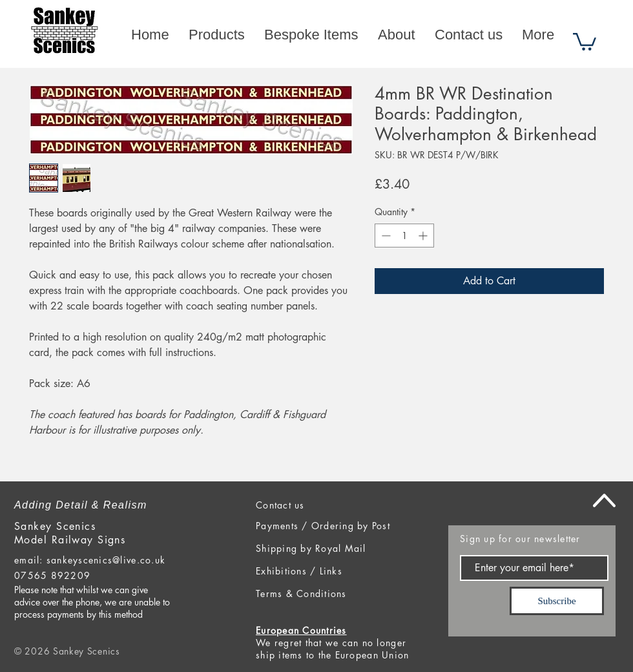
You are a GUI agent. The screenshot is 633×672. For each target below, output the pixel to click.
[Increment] (424, 236)
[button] (585, 41)
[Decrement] (385, 236)
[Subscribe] (557, 601)
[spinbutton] (404, 236)
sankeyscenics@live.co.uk (106, 560)
